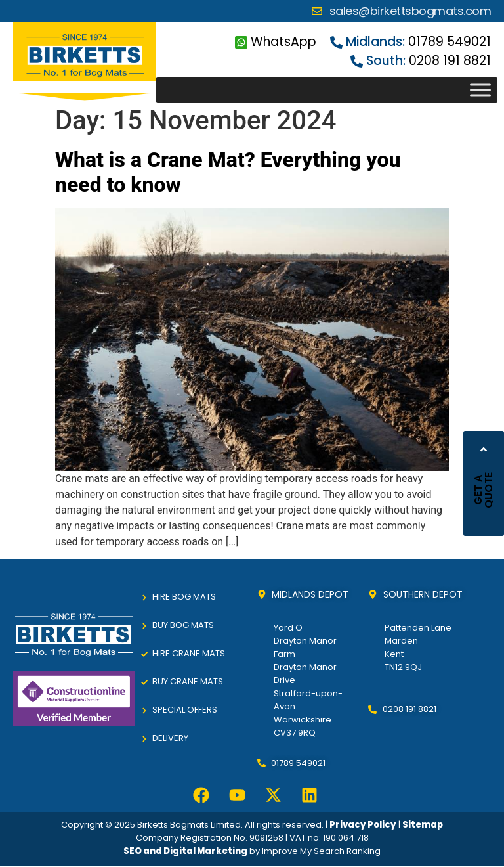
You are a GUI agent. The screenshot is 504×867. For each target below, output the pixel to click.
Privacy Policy (363, 825)
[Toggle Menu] (480, 90)
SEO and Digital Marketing (185, 851)
